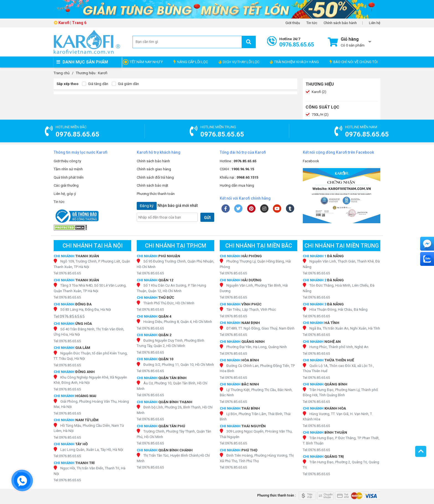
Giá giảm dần (125, 84)
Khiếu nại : (239, 177)
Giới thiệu (293, 23)
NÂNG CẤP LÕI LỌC (191, 62)
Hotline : (238, 161)
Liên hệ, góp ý (65, 194)
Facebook (311, 161)
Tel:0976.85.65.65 (67, 273)
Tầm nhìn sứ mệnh (68, 169)
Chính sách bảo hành (340, 23)
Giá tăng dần (95, 84)
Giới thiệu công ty (67, 161)
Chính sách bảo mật (153, 185)
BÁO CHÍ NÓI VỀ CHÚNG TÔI (354, 62)
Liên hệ (375, 23)
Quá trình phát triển (69, 177)
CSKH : (237, 169)
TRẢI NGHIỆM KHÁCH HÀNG (294, 62)
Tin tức (312, 23)
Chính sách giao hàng (154, 169)
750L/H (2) (317, 115)
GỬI (207, 218)
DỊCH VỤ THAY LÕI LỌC (239, 62)
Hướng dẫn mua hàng (237, 185)
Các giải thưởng (66, 185)
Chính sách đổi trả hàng (155, 177)
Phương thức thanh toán (156, 194)
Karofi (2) (316, 92)
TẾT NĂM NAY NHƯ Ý (146, 62)
